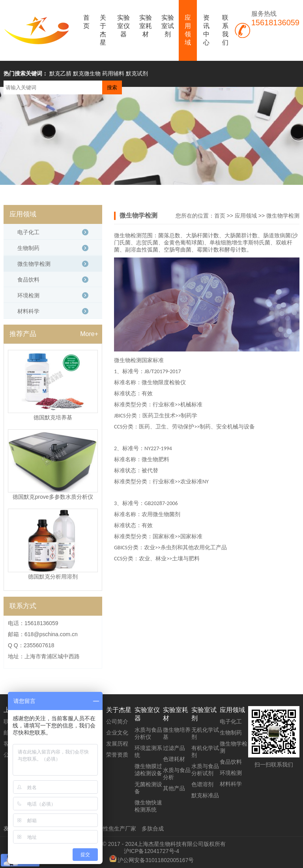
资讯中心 (206, 30)
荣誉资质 (117, 755)
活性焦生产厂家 (117, 829)
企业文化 (117, 733)
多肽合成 (153, 829)
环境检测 (28, 295)
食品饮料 (28, 280)
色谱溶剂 (202, 784)
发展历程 (117, 744)
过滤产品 (174, 748)
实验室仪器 (123, 26)
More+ (89, 334)
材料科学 (28, 311)
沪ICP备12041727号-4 (151, 851)
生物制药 (28, 248)
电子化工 (28, 232)
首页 (86, 22)
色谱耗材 (174, 759)
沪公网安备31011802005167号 (156, 860)
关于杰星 (103, 30)
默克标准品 (205, 795)
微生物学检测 (283, 216)
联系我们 (225, 30)
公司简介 (117, 721)
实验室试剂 (168, 26)
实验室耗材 (146, 26)
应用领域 (188, 30)
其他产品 (174, 788)
